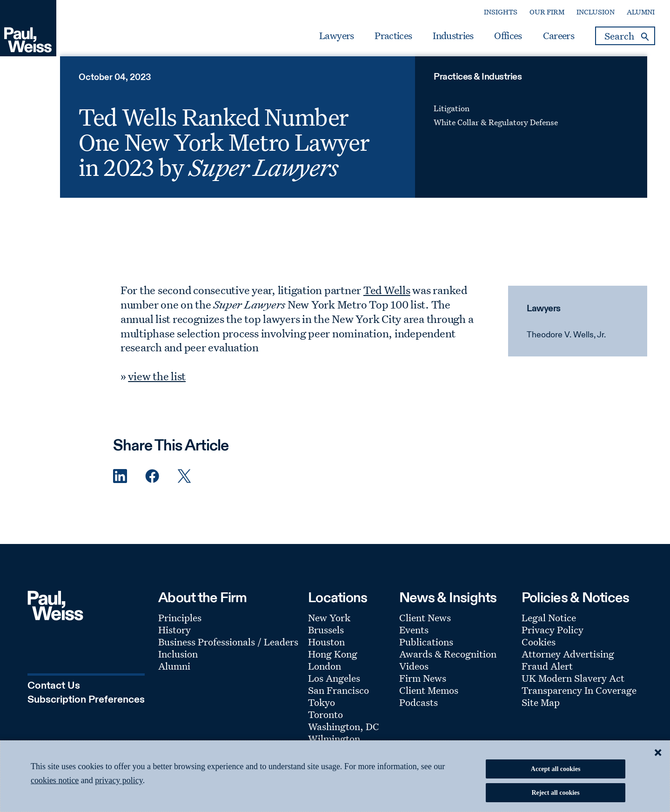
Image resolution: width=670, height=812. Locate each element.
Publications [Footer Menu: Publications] (426, 650)
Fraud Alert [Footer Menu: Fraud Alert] (547, 674)
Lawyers (327, 39)
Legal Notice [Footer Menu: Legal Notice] (549, 626)
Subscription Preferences (86, 707)
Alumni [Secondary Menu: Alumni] (631, 15)
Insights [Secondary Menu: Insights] (491, 15)
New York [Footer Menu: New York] (329, 626)
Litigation (452, 116)
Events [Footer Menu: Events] (414, 638)
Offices (499, 39)
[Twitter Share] (184, 485)
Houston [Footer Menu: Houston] (326, 650)
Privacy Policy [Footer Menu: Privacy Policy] (553, 638)
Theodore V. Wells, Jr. (565, 343)
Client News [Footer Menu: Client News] (425, 626)
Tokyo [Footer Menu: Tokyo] (322, 711)
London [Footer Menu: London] (325, 674)
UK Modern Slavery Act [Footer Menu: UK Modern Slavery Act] (573, 686)
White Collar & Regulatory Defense (496, 130)
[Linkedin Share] (120, 485)
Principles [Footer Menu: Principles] (180, 626)
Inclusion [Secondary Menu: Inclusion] (586, 15)
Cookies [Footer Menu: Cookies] (539, 650)
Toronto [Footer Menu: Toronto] (325, 723)
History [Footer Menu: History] (174, 638)
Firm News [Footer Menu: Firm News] (423, 686)
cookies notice (55, 780)
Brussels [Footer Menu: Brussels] (326, 638)
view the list (159, 384)
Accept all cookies (556, 769)
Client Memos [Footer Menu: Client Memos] (429, 698)
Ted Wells (388, 298)
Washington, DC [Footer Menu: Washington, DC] (344, 735)
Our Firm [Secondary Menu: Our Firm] (538, 15)
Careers (549, 39)
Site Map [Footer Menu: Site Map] (541, 711)
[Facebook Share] (152, 485)
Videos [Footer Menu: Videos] (414, 674)
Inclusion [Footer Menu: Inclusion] (178, 662)
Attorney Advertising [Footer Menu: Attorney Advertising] (568, 662)
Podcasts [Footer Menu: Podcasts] (419, 711)
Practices (384, 39)
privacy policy (119, 780)
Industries (444, 39)
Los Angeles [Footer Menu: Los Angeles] (334, 686)
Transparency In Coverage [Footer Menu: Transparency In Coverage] (579, 698)
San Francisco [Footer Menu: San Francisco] (338, 698)
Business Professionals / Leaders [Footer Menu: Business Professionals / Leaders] (228, 650)
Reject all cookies (555, 793)
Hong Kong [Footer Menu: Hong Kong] (333, 662)
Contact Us (54, 693)
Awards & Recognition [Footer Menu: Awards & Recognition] (448, 662)
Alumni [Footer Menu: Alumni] (174, 674)
